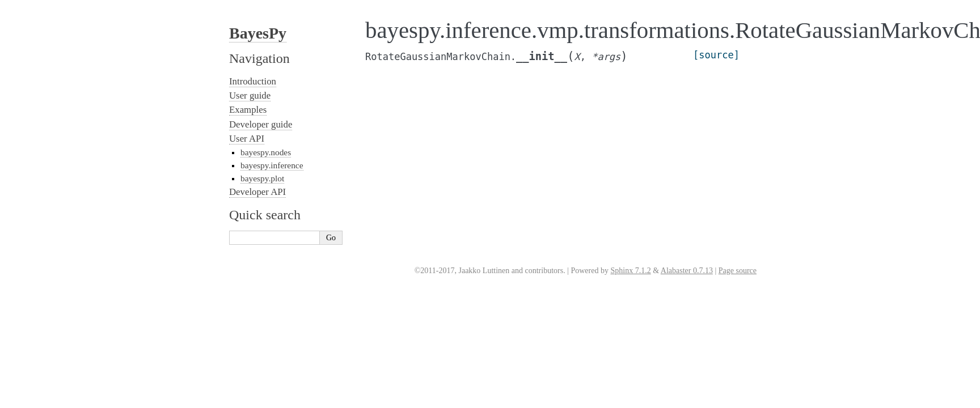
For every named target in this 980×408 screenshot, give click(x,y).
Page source (738, 271)
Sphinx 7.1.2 (630, 271)
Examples (248, 110)
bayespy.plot (262, 178)
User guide (250, 95)
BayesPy (258, 33)
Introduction (253, 81)
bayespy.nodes (266, 152)
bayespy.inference (272, 165)
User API (247, 139)
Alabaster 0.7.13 (687, 271)
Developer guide (261, 124)
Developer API (257, 192)
